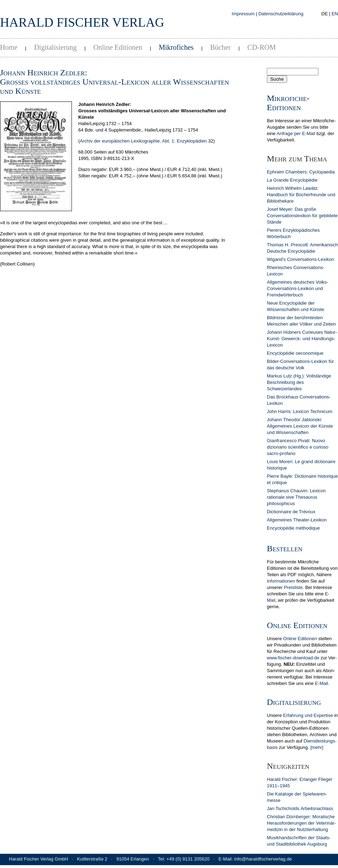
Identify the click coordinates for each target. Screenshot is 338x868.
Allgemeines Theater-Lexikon (297, 520)
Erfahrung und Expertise (308, 715)
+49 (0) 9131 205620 (188, 859)
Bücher (221, 47)
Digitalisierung (56, 47)
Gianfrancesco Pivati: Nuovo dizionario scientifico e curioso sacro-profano (298, 447)
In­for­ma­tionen (281, 581)
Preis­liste (293, 587)
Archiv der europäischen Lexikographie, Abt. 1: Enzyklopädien (143, 141)
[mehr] (317, 747)
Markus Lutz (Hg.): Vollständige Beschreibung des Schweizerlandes (299, 382)
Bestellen (285, 548)
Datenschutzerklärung (281, 14)
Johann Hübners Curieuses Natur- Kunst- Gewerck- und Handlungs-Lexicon (302, 339)
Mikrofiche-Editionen (288, 103)
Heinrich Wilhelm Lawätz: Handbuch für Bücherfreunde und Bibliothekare (301, 195)
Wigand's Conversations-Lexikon (300, 259)
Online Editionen (118, 47)
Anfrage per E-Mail (296, 133)
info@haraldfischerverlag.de (263, 859)
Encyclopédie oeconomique (295, 353)
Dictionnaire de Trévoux (291, 512)
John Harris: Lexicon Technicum (300, 411)
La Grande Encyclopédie (292, 180)
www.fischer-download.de (293, 658)
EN (335, 14)
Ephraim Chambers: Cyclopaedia (301, 172)
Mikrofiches (176, 47)
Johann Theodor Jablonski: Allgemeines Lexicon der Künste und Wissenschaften (300, 426)
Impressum (243, 14)
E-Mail (321, 683)
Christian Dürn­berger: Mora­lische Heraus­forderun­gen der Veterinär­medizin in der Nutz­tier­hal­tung (301, 823)
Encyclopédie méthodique (293, 528)
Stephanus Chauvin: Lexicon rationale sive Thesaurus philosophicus (296, 497)
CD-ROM (262, 47)
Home (9, 47)
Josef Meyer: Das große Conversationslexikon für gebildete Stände (302, 216)
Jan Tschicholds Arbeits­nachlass (300, 808)
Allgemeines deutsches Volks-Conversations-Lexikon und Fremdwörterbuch (298, 288)
